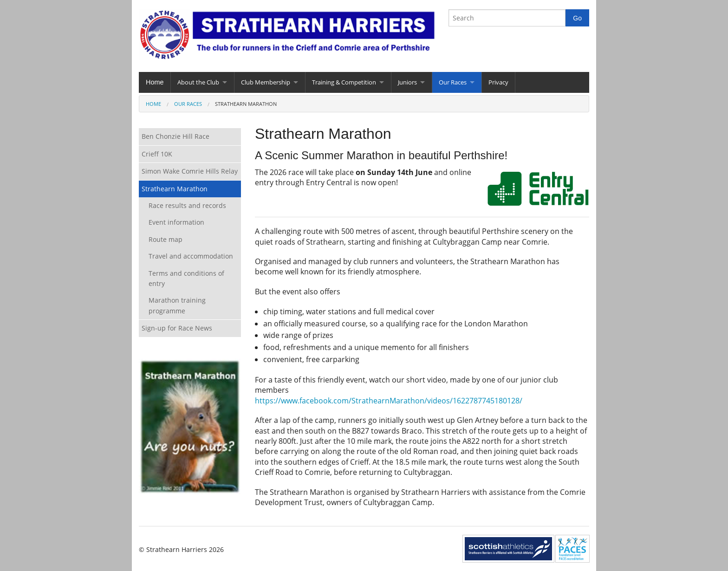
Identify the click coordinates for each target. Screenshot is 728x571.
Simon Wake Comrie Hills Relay (190, 171)
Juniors (407, 82)
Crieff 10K (157, 154)
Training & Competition (344, 82)
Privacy (498, 82)
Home (155, 82)
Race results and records (187, 205)
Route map (166, 239)
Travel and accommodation (191, 256)
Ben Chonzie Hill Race (175, 136)
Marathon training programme (177, 305)
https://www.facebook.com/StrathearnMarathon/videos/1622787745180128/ (389, 401)
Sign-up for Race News (177, 328)
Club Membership (266, 82)
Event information (176, 222)
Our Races (453, 82)
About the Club (198, 82)
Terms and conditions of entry (186, 278)
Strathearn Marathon (175, 189)
